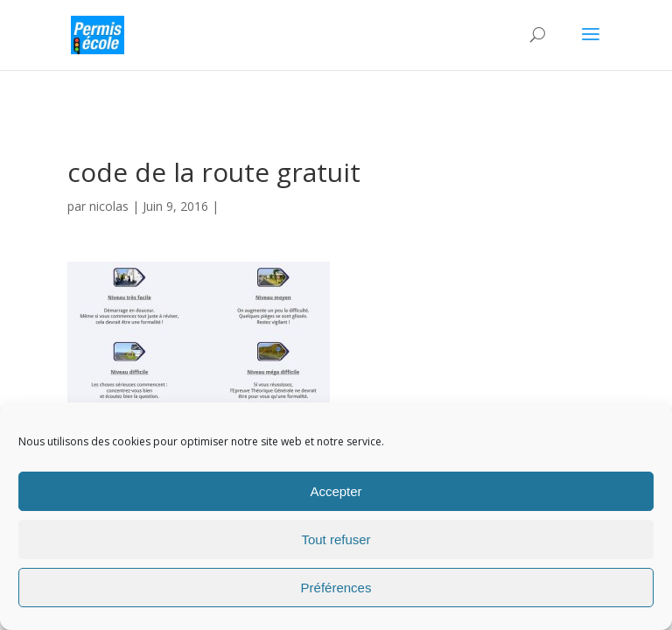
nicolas (109, 206)
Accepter (336, 491)
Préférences (336, 588)
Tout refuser (336, 539)
